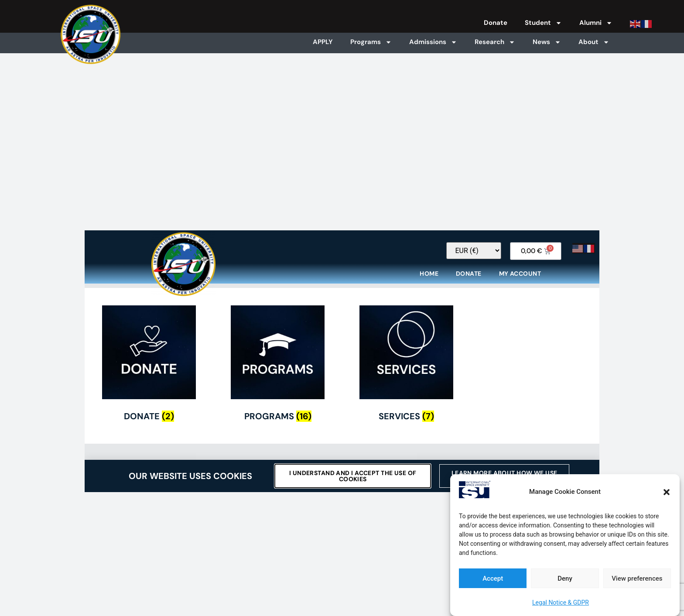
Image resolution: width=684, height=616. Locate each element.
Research (495, 42)
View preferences (637, 578)
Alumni (596, 23)
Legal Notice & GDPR (561, 602)
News (547, 42)
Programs (371, 42)
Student (543, 23)
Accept (493, 578)
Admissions (433, 42)
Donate (496, 23)
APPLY (323, 42)
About (594, 42)
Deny (565, 578)
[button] (667, 492)
